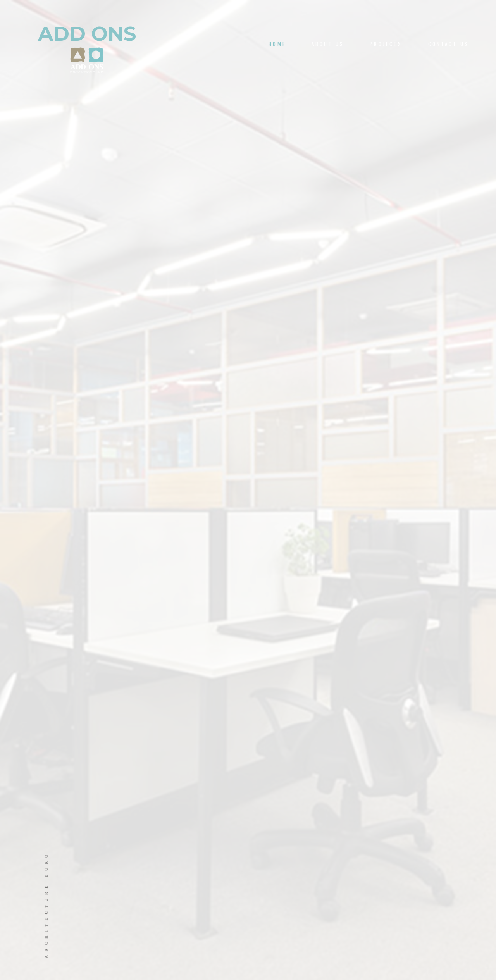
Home (277, 44)
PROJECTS (386, 44)
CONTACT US (449, 44)
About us (328, 44)
